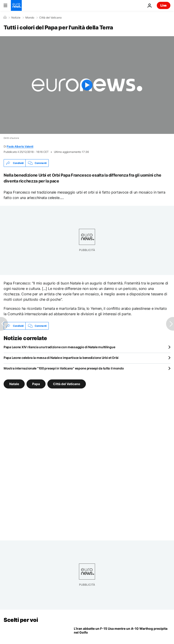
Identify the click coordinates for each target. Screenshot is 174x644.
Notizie (16, 18)
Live (164, 5)
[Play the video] (87, 85)
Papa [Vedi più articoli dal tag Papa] (36, 384)
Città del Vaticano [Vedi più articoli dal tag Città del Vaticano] (67, 384)
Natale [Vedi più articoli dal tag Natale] (14, 384)
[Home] (5, 17)
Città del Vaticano (50, 18)
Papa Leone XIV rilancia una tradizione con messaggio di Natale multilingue (59, 347)
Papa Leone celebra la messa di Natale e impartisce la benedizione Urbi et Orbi (61, 358)
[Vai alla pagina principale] (16, 5)
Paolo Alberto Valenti (20, 146)
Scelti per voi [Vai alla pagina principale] (21, 620)
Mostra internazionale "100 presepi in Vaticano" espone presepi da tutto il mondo (64, 368)
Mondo (30, 18)
